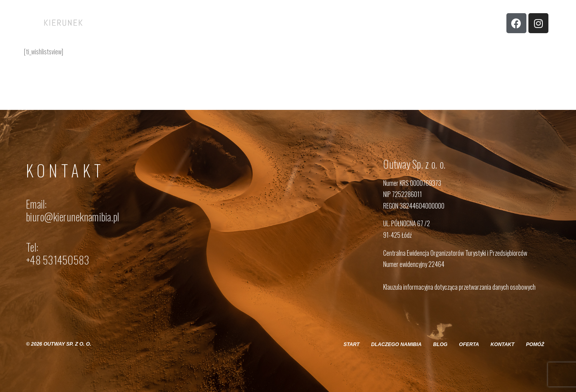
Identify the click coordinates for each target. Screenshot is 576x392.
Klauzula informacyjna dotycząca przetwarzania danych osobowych (459, 287)
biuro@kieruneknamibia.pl (73, 217)
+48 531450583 (58, 260)
